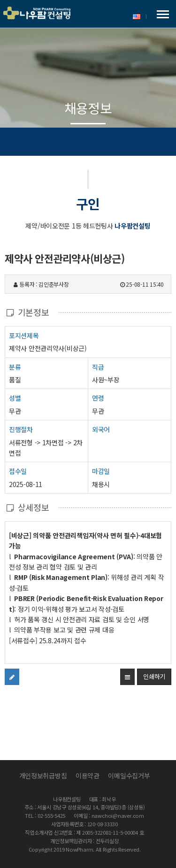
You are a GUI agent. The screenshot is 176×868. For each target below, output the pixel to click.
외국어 (101, 429)
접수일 (18, 471)
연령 (98, 398)
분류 (15, 367)
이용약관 (88, 776)
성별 (15, 398)
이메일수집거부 (129, 776)
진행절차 (21, 429)
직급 (98, 367)
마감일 (101, 471)
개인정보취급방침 (43, 776)
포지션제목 (24, 335)
